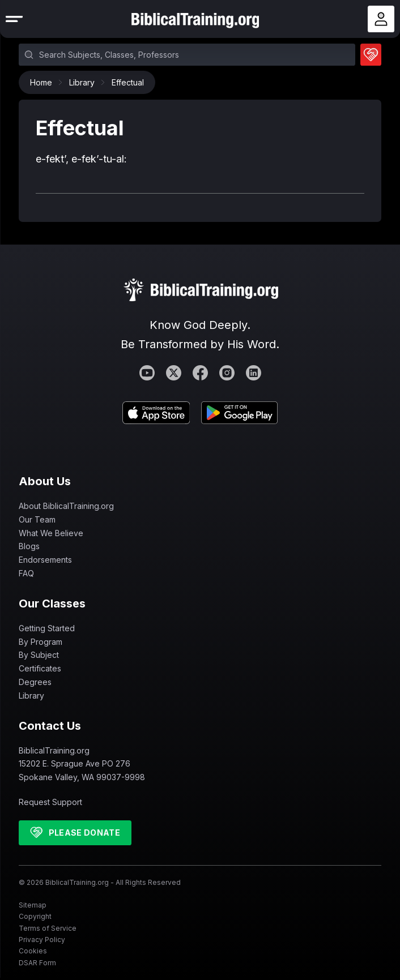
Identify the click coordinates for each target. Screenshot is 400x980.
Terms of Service (48, 928)
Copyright (35, 916)
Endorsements (45, 560)
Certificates (40, 668)
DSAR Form (37, 963)
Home (44, 82)
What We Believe (51, 533)
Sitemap (33, 905)
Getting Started (47, 628)
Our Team (37, 519)
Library (85, 82)
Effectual (128, 82)
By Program (41, 642)
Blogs (29, 546)
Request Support (50, 802)
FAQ (26, 573)
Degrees (35, 682)
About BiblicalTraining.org (66, 506)
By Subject (39, 655)
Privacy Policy (42, 940)
